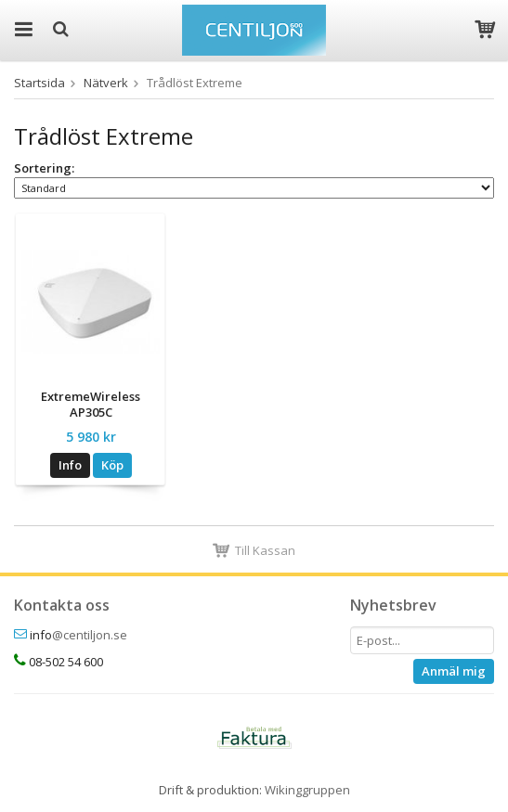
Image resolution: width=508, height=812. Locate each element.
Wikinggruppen (307, 790)
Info (70, 465)
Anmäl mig (454, 671)
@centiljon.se (90, 635)
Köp (112, 465)
